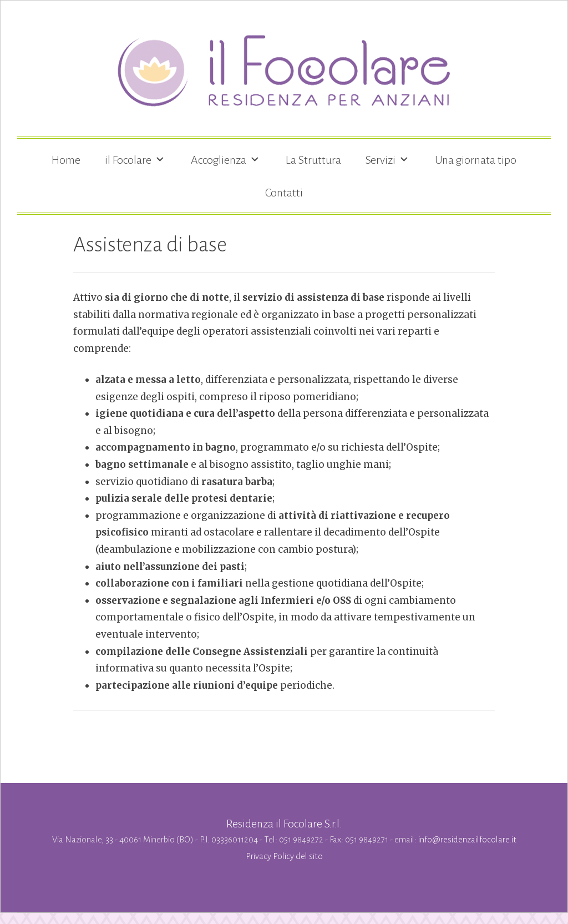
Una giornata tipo (476, 160)
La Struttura (313, 160)
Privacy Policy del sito (284, 856)
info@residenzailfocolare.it (467, 840)
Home (66, 160)
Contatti (284, 193)
